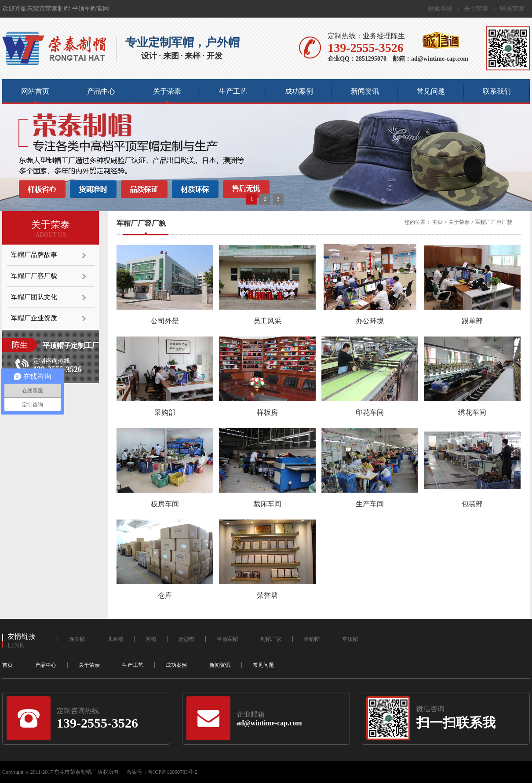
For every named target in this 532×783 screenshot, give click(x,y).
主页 (437, 222)
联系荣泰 (512, 9)
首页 (7, 665)
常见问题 (431, 91)
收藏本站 (440, 9)
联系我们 (497, 91)
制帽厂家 (271, 639)
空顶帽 (350, 639)
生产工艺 (233, 91)
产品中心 (101, 91)
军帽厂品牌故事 (34, 255)
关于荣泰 (476, 9)
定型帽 (186, 639)
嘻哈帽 (312, 639)
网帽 (151, 639)
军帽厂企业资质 (34, 318)
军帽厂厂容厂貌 (34, 276)
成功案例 (299, 91)
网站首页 (35, 91)
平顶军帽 (227, 639)
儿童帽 (115, 639)
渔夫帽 (77, 639)
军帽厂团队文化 (34, 297)
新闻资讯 (365, 91)
